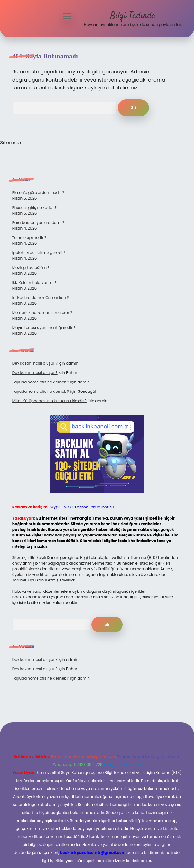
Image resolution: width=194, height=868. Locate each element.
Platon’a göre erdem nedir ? (38, 193)
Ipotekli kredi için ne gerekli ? (39, 253)
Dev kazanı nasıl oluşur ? (35, 363)
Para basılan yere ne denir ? (38, 223)
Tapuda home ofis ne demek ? (41, 382)
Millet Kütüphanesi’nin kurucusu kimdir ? (49, 401)
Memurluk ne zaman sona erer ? (42, 313)
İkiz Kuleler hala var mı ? (34, 283)
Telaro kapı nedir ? (29, 238)
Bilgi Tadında (133, 16)
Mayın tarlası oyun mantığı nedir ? (44, 328)
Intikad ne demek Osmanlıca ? (41, 298)
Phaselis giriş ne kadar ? (35, 208)
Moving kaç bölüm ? (31, 268)
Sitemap (10, 143)
